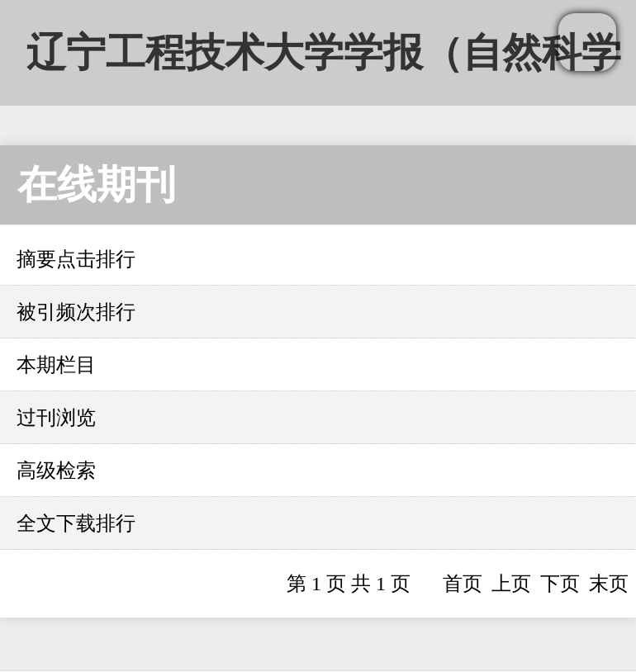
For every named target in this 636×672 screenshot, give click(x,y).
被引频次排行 (76, 312)
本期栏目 (56, 365)
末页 (609, 584)
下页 (560, 584)
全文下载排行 (76, 523)
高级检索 (56, 471)
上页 (511, 584)
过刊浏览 (56, 418)
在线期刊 (97, 185)
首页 (463, 584)
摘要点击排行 (76, 259)
